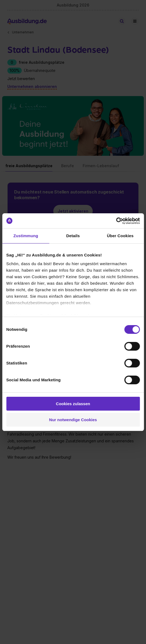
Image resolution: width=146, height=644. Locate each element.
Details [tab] (73, 236)
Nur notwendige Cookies (73, 420)
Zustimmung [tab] (26, 236)
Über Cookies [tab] (120, 236)
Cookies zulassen (73, 404)
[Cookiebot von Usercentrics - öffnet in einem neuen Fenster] (116, 221)
